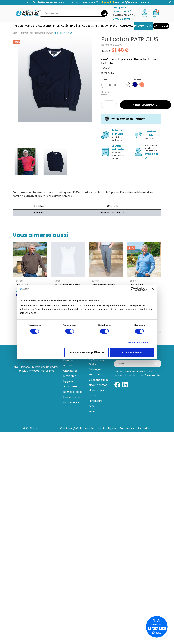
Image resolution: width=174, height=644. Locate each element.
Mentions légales (107, 428)
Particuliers (95, 401)
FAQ (91, 406)
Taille (104, 79)
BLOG (92, 411)
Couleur (137, 79)
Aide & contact (98, 385)
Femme (68, 360)
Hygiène (68, 381)
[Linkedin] (125, 384)
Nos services (96, 374)
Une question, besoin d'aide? (122, 9)
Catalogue (95, 369)
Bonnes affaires (73, 392)
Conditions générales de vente (77, 428)
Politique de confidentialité (135, 428)
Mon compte (96, 390)
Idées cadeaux (72, 397)
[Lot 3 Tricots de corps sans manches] (68, 270)
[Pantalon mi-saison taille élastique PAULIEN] (106, 270)
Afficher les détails (138, 342)
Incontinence (71, 402)
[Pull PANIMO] (144, 269)
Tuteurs (93, 396)
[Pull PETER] (30, 269)
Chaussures (70, 371)
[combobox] (116, 85)
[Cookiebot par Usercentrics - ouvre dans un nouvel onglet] (133, 289)
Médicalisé (70, 376)
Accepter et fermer (132, 352)
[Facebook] (117, 384)
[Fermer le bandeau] (153, 289)
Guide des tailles (98, 380)
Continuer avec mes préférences (87, 352)
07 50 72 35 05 (122, 19)
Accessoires (71, 387)
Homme (68, 365)
